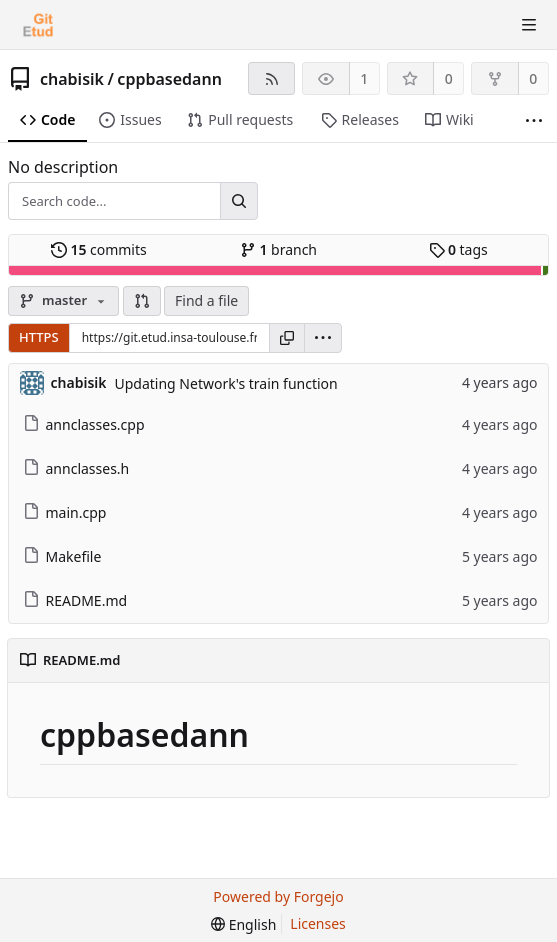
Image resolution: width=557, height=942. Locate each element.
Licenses (318, 923)
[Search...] (239, 201)
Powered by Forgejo (278, 896)
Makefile (62, 556)
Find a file (206, 300)
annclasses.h (76, 468)
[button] (142, 301)
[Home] (38, 25)
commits (99, 249)
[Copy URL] (287, 338)
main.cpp (65, 512)
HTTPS (39, 337)
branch (278, 249)
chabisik (72, 79)
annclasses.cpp (84, 424)
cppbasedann (169, 79)
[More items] (534, 120)
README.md (75, 600)
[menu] (323, 338)
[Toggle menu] (529, 25)
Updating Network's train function (225, 383)
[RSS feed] (271, 78)
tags (458, 249)
